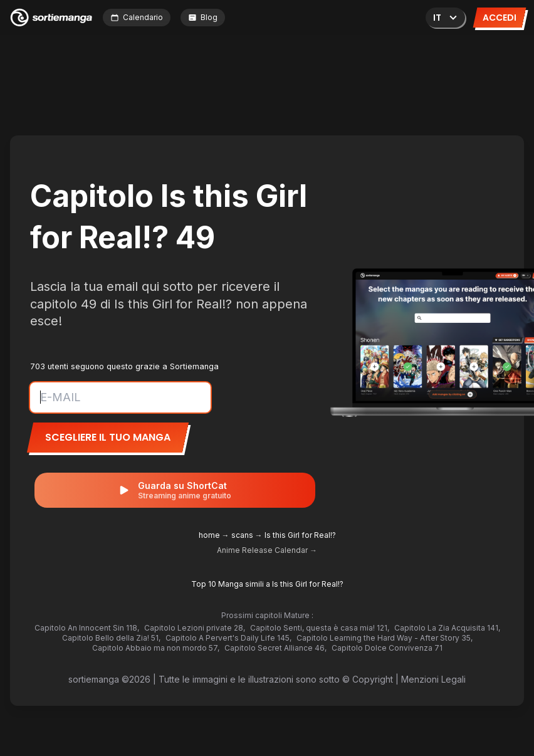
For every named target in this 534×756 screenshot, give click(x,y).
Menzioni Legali (433, 679)
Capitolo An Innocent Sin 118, (87, 628)
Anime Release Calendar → (267, 550)
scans (242, 535)
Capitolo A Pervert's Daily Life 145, (228, 638)
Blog (203, 17)
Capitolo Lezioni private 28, (195, 628)
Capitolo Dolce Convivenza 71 (387, 648)
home (209, 535)
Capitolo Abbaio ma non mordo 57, (156, 648)
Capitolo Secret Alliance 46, (275, 648)
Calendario (137, 17)
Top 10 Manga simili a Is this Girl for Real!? (267, 584)
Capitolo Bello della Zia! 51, (111, 638)
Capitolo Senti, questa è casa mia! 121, (320, 628)
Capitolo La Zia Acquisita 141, (447, 628)
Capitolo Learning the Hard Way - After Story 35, (385, 638)
